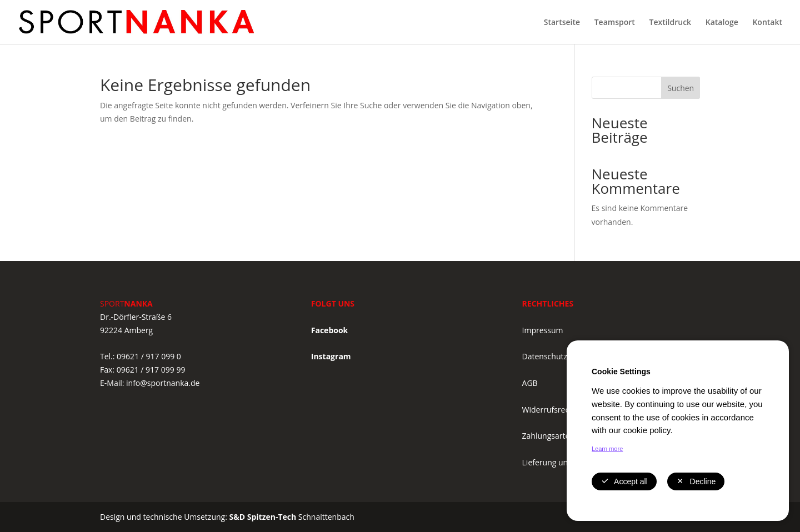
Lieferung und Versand (563, 462)
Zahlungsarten (548, 436)
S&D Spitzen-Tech (263, 517)
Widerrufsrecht (549, 410)
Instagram (331, 356)
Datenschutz (545, 356)
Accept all (624, 481)
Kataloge (722, 23)
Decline (696, 481)
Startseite (562, 23)
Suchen (681, 88)
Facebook (330, 330)
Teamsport (615, 23)
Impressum (543, 330)
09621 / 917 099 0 (149, 356)
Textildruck (670, 23)
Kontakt (767, 23)
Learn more (607, 449)
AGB (530, 383)
